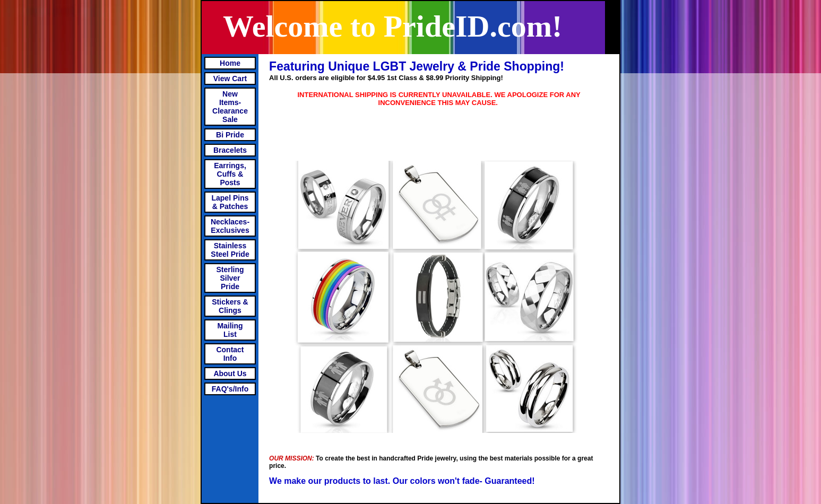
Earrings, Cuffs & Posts (230, 174)
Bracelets (230, 150)
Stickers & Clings (230, 306)
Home (230, 63)
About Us (230, 373)
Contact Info (230, 354)
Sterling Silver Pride (230, 278)
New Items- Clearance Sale (230, 107)
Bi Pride (230, 135)
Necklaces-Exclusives (230, 226)
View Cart (230, 79)
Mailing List (230, 330)
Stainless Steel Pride (230, 250)
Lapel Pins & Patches (230, 202)
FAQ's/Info (230, 389)
